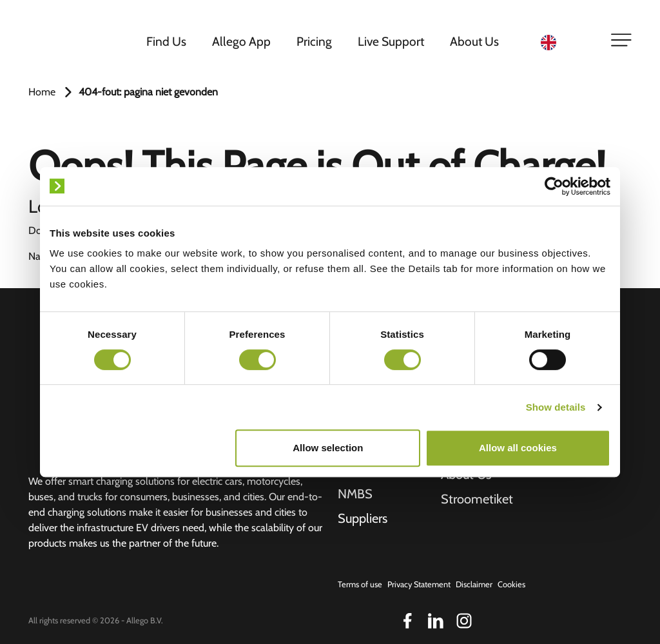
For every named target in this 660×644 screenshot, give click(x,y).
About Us (474, 41)
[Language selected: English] (568, 42)
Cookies (511, 584)
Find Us (166, 41)
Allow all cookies (518, 448)
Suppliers (363, 518)
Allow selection (328, 448)
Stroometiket (477, 499)
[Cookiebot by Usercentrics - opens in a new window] (554, 186)
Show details (556, 407)
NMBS (355, 494)
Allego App (241, 41)
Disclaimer (474, 584)
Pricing (314, 41)
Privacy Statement (419, 584)
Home (42, 92)
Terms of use (360, 584)
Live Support (391, 41)
